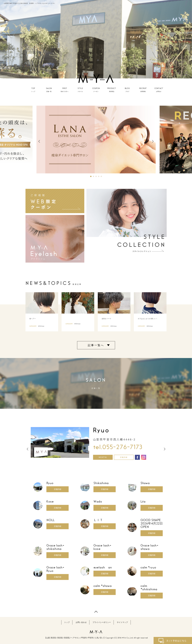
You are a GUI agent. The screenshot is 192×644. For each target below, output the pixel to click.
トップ (67, 622)
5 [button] (101, 176)
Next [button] (153, 141)
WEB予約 (103, 457)
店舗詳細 (124, 457)
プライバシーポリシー (102, 622)
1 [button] (91, 176)
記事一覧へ (96, 345)
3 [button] (96, 176)
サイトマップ (122, 622)
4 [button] (99, 176)
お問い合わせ (81, 622)
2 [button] (93, 176)
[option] (96, 39)
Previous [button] (39, 141)
